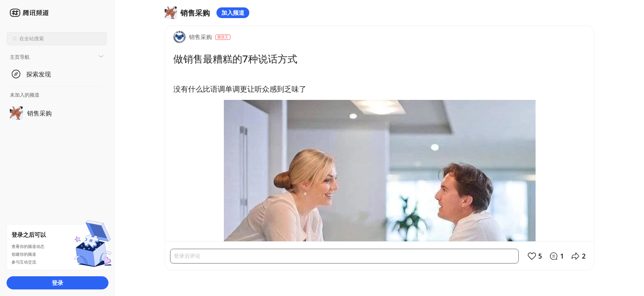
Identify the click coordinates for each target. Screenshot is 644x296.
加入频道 (233, 13)
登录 (57, 283)
